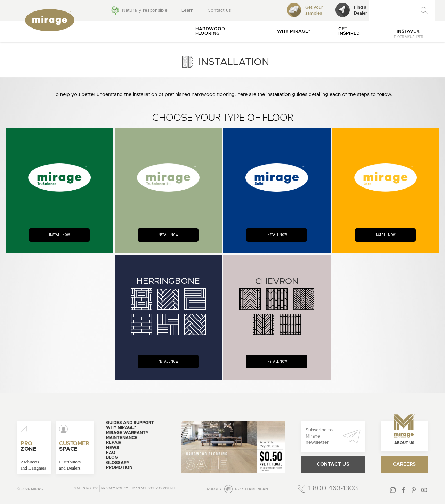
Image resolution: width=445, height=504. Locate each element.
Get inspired (349, 31)
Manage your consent (154, 489)
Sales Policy (86, 489)
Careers (404, 464)
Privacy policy (115, 489)
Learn (188, 11)
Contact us (219, 11)
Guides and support (130, 423)
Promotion (119, 467)
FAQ (111, 453)
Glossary (118, 463)
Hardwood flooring (210, 31)
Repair (114, 442)
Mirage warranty (127, 433)
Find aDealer (351, 10)
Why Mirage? (294, 31)
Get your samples (305, 10)
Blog (112, 457)
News (113, 448)
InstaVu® (408, 34)
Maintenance (122, 438)
